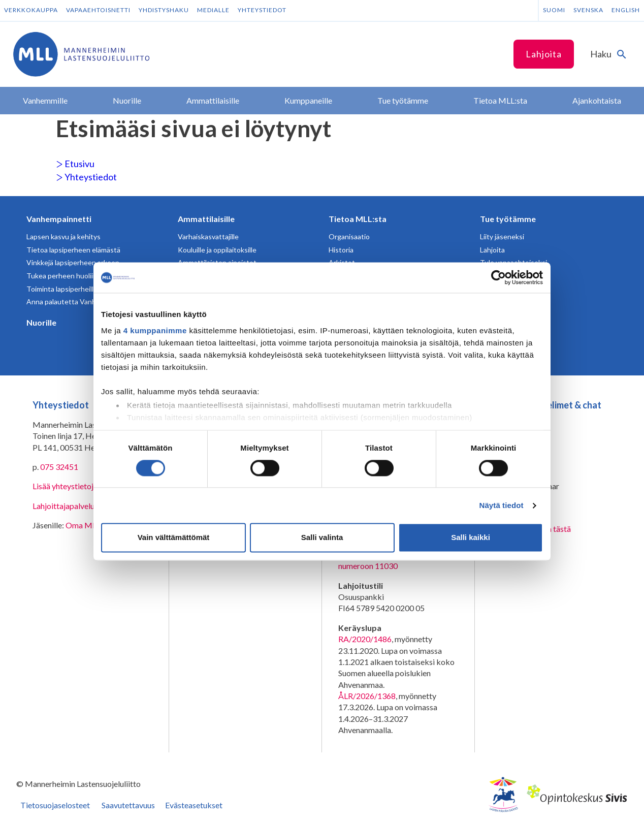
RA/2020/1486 (365, 639)
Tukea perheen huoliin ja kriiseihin (80, 276)
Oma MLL (83, 525)
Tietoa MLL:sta (358, 219)
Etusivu (75, 164)
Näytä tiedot (502, 505)
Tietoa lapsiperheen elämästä (73, 250)
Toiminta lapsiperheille (62, 289)
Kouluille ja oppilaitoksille (217, 250)
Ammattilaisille (206, 219)
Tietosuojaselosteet (55, 805)
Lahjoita (544, 54)
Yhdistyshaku (164, 10)
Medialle (213, 10)
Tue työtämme (508, 219)
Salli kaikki (471, 538)
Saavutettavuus (128, 805)
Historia (341, 250)
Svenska (588, 10)
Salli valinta (322, 538)
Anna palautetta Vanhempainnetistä (84, 302)
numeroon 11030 (368, 566)
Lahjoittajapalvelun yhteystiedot (88, 506)
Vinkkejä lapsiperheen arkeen (73, 262)
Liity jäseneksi (502, 236)
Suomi (554, 10)
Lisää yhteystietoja (65, 486)
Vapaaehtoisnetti (98, 10)
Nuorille (41, 322)
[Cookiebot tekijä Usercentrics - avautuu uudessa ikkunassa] (498, 277)
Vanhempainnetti (59, 219)
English (626, 10)
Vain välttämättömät (174, 538)
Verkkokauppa (31, 10)
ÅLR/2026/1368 (367, 696)
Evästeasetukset (194, 805)
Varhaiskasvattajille (208, 236)
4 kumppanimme (155, 330)
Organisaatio (349, 236)
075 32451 (59, 467)
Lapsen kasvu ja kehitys (63, 236)
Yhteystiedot (262, 10)
